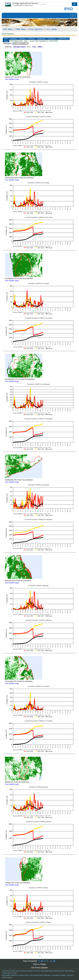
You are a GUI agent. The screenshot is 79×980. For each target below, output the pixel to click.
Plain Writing (69, 971)
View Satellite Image (12, 79)
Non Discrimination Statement (40, 975)
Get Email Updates (39, 968)
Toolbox (6, 39)
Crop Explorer (36, 29)
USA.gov (70, 975)
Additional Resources (63, 39)
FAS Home (8, 29)
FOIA (14, 973)
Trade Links (6, 973)
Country (6, 41)
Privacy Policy (24, 975)
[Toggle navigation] (73, 15)
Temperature (22, 39)
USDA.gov (15, 971)
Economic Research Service (30, 971)
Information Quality (59, 975)
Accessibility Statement (10, 975)
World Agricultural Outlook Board (52, 971)
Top (40, 956)
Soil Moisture (31, 39)
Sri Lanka (52, 29)
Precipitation (14, 39)
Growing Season (52, 39)
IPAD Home (20, 29)
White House (7, 977)
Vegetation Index (41, 39)
